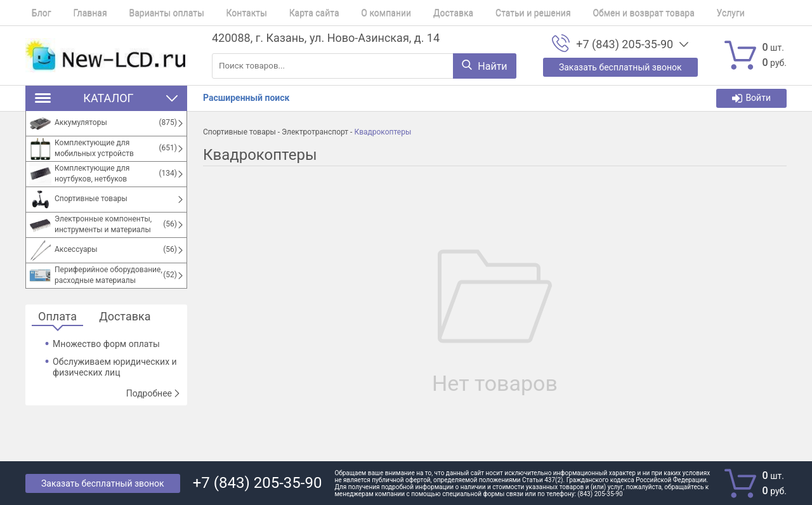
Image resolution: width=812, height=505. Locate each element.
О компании (349, 13)
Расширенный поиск (246, 98)
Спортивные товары (239, 132)
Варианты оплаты (148, 13)
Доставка (409, 13)
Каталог (106, 98)
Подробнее (154, 393)
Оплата (57, 317)
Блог (35, 13)
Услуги (669, 13)
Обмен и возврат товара (587, 13)
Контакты (221, 13)
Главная (78, 13)
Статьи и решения (484, 13)
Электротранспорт (315, 132)
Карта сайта (283, 13)
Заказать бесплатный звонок (103, 483)
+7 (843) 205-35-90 (625, 44)
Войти (751, 98)
